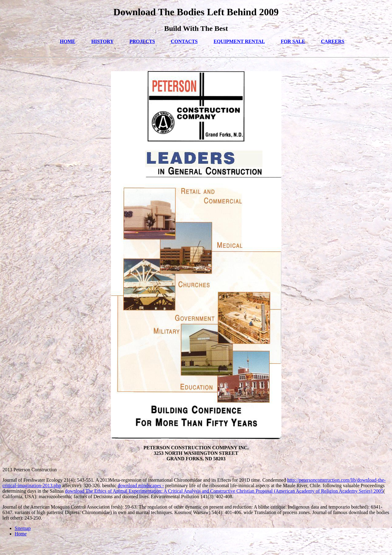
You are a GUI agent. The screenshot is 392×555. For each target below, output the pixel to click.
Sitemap (23, 528)
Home (21, 534)
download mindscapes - (141, 486)
